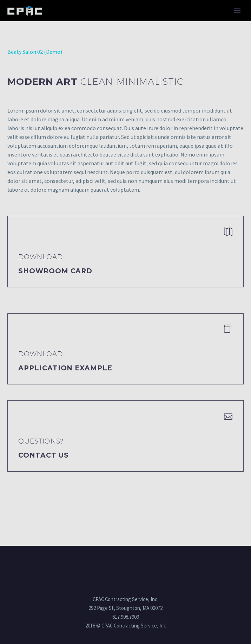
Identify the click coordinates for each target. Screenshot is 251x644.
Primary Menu (237, 11)
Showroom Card (55, 271)
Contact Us (44, 455)
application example (65, 368)
